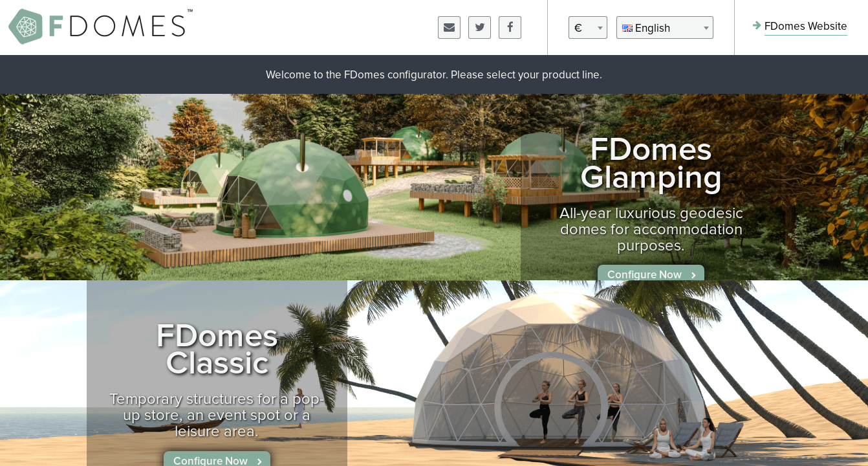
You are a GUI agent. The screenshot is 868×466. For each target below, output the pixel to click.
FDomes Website (806, 27)
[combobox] (588, 28)
